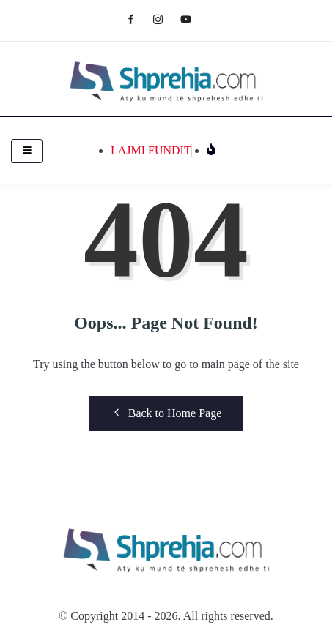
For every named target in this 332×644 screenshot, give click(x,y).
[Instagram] (165, 19)
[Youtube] (193, 19)
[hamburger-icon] (27, 151)
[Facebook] (138, 19)
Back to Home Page (166, 413)
